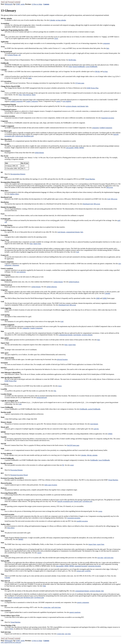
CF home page (80, 83)
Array (60, 386)
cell (19, 55)
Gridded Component (16, 101)
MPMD (82, 148)
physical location (62, 359)
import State (37, 244)
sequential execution (81, 566)
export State (72, 345)
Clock (56, 38)
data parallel (60, 566)
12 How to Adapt (37, 4)
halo (108, 48)
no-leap (105, 71)
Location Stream (12, 55)
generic (59, 101)
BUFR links (72, 60)
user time (100, 558)
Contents (46, 4)
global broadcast (74, 282)
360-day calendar (92, 455)
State (31, 244)
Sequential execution (108, 118)
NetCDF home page (73, 445)
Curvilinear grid (87, 501)
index (30, 78)
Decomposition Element (18, 174)
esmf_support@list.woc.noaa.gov (11, 642)
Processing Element (16, 470)
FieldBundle (84, 409)
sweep (100, 511)
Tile (55, 391)
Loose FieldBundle (91, 67)
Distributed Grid (88, 204)
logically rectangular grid (65, 501)
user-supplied (67, 101)
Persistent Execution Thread (19, 475)
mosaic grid (80, 571)
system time (47, 607)
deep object (11, 528)
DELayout (110, 187)
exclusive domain (71, 106)
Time (20, 95)
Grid (109, 199)
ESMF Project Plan (92, 88)
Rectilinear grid (29, 136)
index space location (51, 485)
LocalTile (88, 571)
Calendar (52, 20)
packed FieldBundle (94, 409)
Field (70, 67)
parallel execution (82, 521)
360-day (98, 71)
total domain (81, 106)
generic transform (75, 612)
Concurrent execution (74, 518)
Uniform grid (19, 136)
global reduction (52, 287)
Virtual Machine (90, 179)
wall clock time (109, 558)
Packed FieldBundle (79, 67)
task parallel (70, 148)
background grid (42, 397)
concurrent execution (94, 566)
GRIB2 (105, 298)
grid (119, 220)
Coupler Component (32, 101)
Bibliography (9, 4)
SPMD (76, 148)
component (106, 43)
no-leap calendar (61, 20)
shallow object (14, 194)
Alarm (34, 95)
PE (63, 465)
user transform (21, 272)
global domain (39, 153)
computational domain (73, 232)
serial (72, 465)
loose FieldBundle (104, 460)
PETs (12, 629)
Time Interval (27, 95)
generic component (83, 602)
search (39, 553)
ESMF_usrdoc (20, 4)
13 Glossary (8, 11)
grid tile (96, 429)
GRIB (98, 298)
